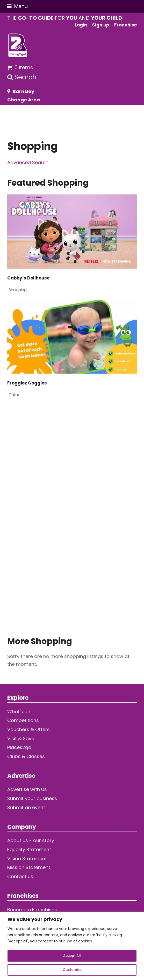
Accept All (72, 956)
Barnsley (23, 91)
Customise (72, 970)
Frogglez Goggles (27, 383)
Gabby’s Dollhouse (28, 278)
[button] (17, 6)
